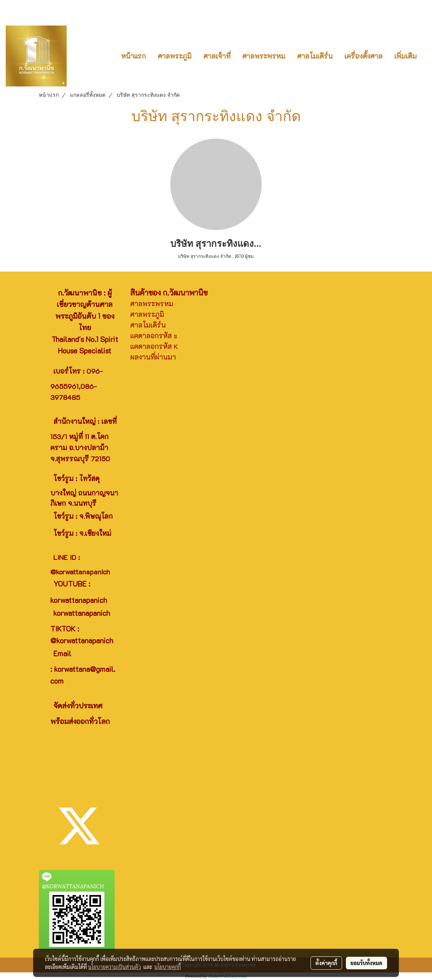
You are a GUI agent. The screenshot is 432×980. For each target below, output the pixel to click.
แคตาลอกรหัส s (154, 336)
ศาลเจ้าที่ (217, 56)
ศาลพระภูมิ (175, 56)
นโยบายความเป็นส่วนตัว (114, 967)
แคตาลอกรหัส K (154, 346)
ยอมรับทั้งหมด (366, 963)
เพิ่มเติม (406, 56)
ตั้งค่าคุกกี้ (326, 963)
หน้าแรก (134, 56)
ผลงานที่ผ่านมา (153, 357)
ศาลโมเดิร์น (315, 56)
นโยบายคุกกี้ (168, 967)
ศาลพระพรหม (264, 56)
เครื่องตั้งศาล (363, 56)
